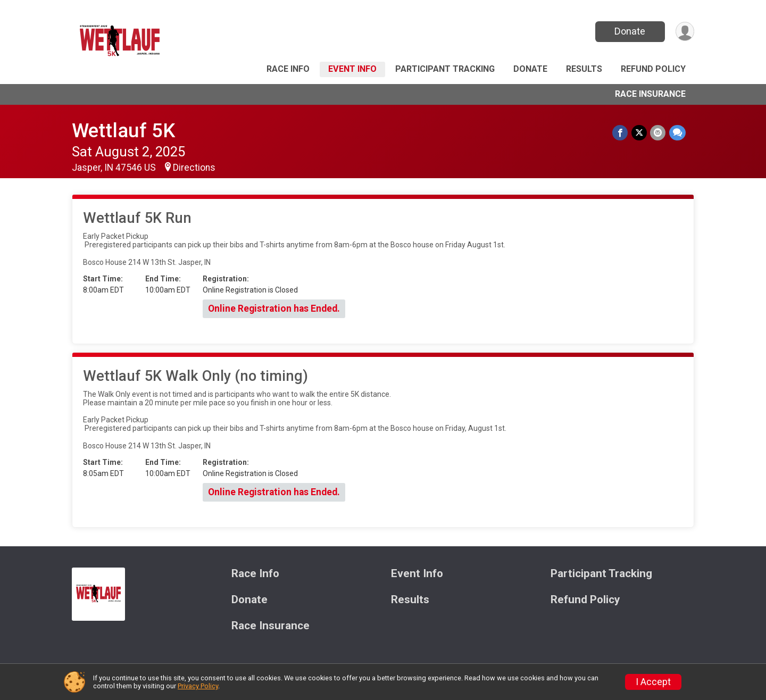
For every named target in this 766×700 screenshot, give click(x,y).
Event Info (352, 69)
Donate (629, 31)
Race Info (288, 69)
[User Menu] (684, 32)
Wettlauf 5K (123, 131)
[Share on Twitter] (640, 133)
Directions (194, 168)
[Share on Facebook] (621, 133)
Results (584, 69)
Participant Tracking (445, 69)
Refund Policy (653, 69)
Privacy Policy (198, 686)
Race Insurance (650, 94)
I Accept (653, 682)
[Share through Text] (677, 133)
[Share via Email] (658, 133)
